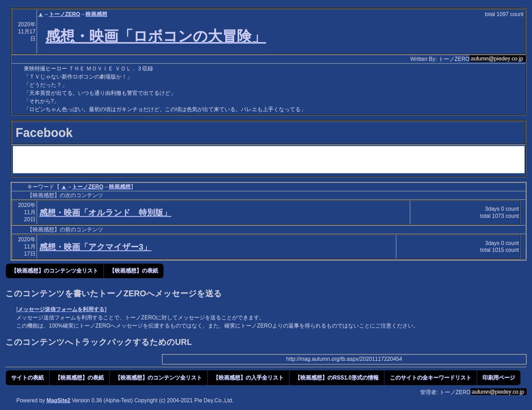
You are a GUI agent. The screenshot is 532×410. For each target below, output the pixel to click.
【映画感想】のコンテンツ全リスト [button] (55, 271)
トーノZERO (64, 14)
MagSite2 (58, 400)
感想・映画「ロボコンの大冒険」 (156, 36)
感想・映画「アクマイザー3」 (95, 247)
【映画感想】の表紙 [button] (134, 271)
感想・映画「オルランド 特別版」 (105, 212)
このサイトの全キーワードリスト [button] (431, 378)
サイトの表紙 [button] (27, 378)
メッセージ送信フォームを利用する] (62, 309)
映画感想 (96, 14)
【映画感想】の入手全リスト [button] (248, 378)
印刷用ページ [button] (499, 378)
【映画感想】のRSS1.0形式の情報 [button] (337, 378)
